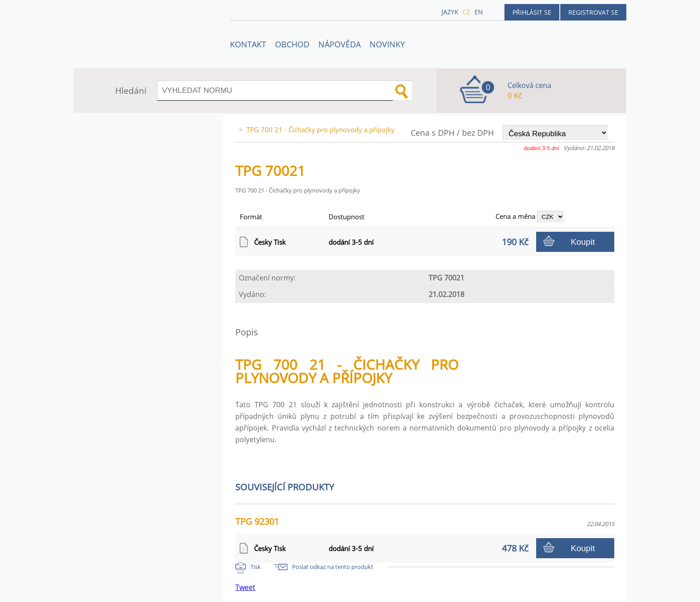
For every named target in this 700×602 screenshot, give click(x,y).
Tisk (256, 567)
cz (466, 12)
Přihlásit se (532, 12)
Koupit (583, 242)
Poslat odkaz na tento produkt (333, 567)
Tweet (245, 587)
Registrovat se (593, 12)
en (479, 12)
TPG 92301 (257, 521)
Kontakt (248, 44)
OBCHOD (292, 44)
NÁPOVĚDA (340, 44)
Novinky (387, 44)
